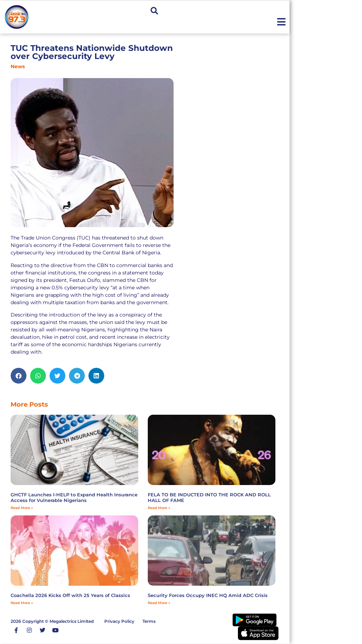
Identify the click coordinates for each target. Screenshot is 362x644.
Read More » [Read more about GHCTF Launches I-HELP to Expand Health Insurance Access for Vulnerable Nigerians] (22, 508)
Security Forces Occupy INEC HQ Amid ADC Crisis (208, 595)
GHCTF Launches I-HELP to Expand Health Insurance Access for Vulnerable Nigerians (74, 497)
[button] (154, 11)
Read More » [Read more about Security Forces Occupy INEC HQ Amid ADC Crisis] (159, 603)
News (18, 66)
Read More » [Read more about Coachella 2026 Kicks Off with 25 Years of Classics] (22, 603)
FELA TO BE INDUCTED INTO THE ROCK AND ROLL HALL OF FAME (209, 497)
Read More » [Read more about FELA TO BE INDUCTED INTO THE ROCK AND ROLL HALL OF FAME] (159, 508)
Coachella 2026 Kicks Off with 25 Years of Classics (70, 595)
